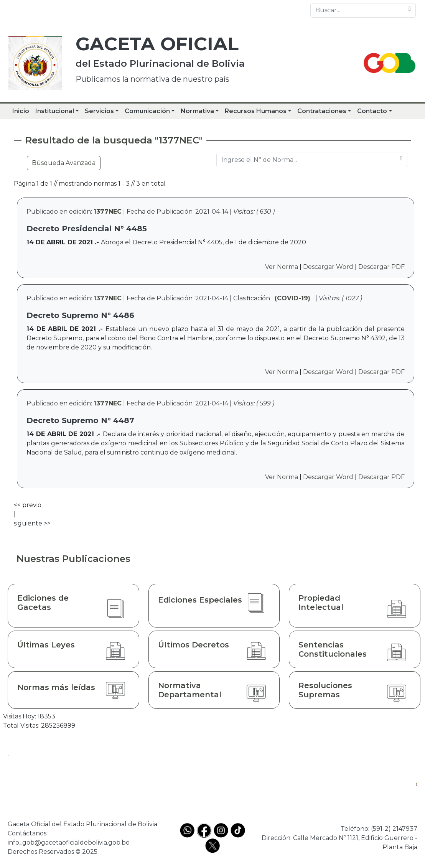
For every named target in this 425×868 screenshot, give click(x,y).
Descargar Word (328, 267)
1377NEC (108, 212)
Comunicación (147, 111)
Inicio (21, 111)
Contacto (372, 111)
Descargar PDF (381, 267)
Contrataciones (322, 111)
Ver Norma (282, 267)
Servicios (99, 111)
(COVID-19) (292, 298)
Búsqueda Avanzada (64, 163)
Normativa (197, 111)
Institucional (55, 111)
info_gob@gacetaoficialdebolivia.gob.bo (69, 842)
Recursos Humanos (256, 111)
